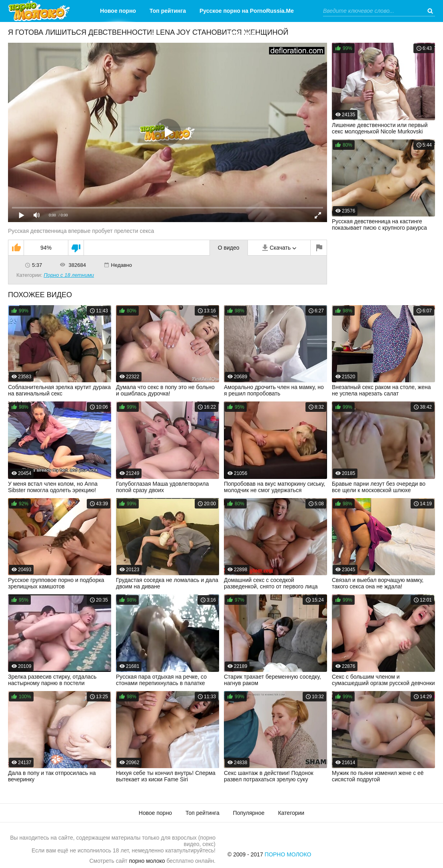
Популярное (249, 813)
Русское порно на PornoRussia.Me (247, 11)
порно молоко (147, 861)
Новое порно (118, 11)
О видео (229, 248)
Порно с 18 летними (69, 275)
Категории (240, 33)
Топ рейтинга (168, 11)
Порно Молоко (288, 854)
